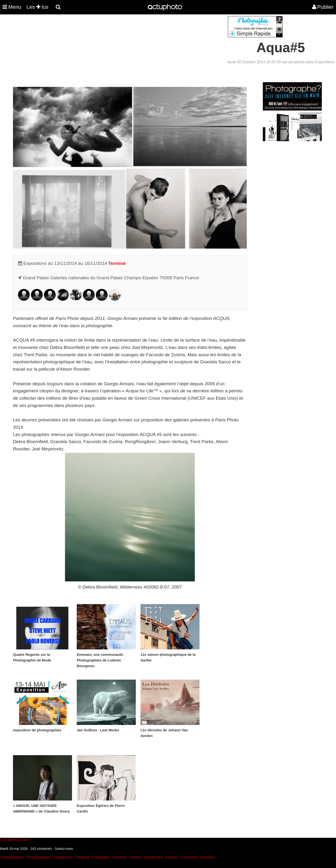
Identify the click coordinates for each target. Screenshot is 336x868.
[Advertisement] (140, 49)
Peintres (120, 857)
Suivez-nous (64, 849)
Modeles (207, 857)
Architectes (153, 857)
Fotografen (101, 857)
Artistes (135, 857)
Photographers (39, 857)
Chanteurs (189, 857)
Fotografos (63, 857)
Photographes (13, 857)
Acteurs (171, 857)
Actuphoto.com (16, 840)
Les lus (37, 7)
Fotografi (82, 857)
